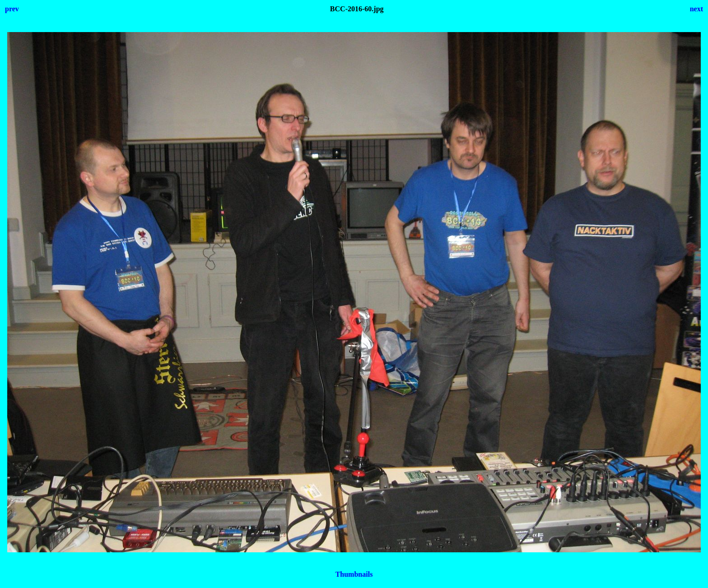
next (696, 9)
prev (12, 9)
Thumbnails (354, 574)
